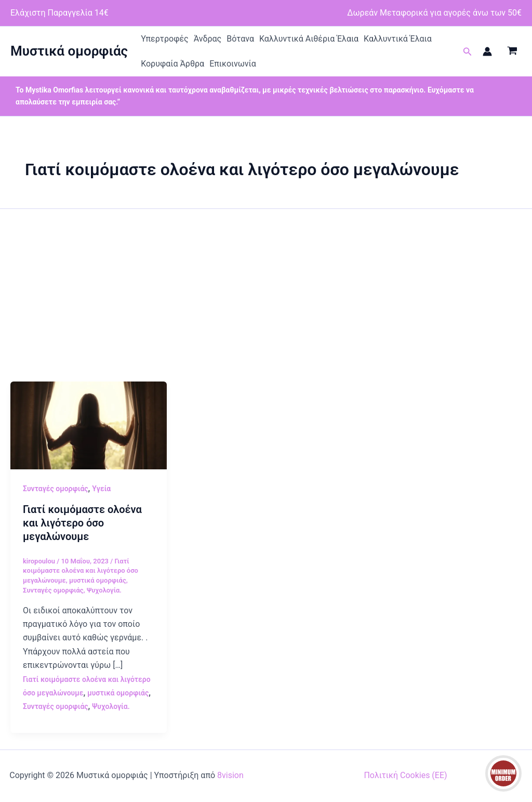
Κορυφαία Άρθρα (172, 64)
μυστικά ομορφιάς (98, 580)
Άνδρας (208, 39)
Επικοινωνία (233, 64)
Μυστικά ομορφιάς (69, 51)
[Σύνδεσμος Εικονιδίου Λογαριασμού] (487, 51)
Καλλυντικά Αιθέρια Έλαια (309, 39)
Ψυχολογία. (104, 590)
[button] (468, 52)
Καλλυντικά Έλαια (398, 39)
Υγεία (101, 489)
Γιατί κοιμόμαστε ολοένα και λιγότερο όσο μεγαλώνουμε (82, 523)
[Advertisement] (266, 304)
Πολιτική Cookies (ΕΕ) (405, 775)
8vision (230, 775)
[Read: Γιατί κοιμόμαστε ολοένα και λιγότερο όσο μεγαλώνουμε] (89, 425)
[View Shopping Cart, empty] (512, 51)
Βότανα (240, 39)
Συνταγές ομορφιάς (56, 489)
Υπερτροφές (165, 39)
